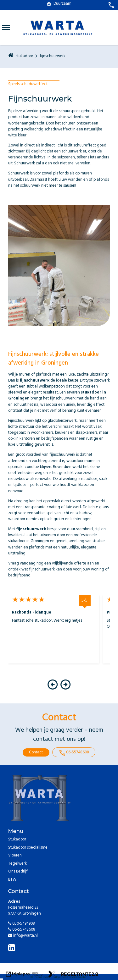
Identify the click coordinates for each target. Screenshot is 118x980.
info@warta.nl (23, 936)
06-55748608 (22, 930)
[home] (11, 56)
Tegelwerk (17, 864)
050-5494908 (22, 924)
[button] (53, 689)
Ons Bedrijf (18, 872)
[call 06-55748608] (111, 5)
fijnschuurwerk (53, 57)
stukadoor (24, 57)
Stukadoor (17, 840)
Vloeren (15, 856)
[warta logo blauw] (58, 41)
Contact (36, 753)
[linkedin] (13, 949)
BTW (12, 880)
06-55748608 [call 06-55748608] (74, 753)
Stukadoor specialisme (28, 848)
